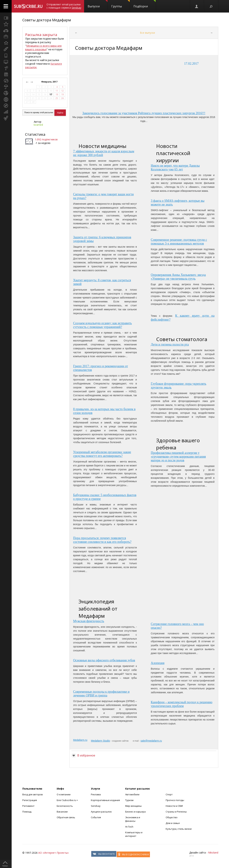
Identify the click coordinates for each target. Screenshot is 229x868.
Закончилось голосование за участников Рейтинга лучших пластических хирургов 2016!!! (144, 113)
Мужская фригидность (89, 621)
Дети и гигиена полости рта (170, 344)
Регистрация (30, 800)
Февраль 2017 (50, 82)
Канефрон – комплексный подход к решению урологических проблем (182, 704)
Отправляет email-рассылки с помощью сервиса (64, 6)
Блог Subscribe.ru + (68, 800)
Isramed (38, 125)
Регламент (28, 806)
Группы (120, 4)
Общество (172, 817)
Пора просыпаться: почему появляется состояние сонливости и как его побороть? (102, 540)
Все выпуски (147, 33)
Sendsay (96, 806)
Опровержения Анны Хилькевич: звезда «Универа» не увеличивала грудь (178, 277)
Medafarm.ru (80, 740)
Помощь (27, 812)
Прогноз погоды (175, 800)
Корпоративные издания (105, 800)
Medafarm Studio (100, 741)
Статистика (35, 134)
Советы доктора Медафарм (47, 20)
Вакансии (62, 812)
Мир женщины (133, 806)
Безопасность (65, 806)
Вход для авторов (33, 794)
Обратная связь (66, 817)
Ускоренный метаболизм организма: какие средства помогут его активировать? (102, 454)
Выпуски (98, 4)
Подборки (145, 4)
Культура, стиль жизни (179, 829)
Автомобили (132, 794)
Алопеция (158, 663)
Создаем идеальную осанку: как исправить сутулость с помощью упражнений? (103, 325)
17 (51, 94)
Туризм (129, 800)
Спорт (169, 794)
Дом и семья (173, 823)
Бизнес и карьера (135, 812)
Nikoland (213, 853)
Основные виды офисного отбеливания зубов (104, 660)
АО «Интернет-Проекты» (53, 853)
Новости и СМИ (174, 806)
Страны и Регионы (176, 812)
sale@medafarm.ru (151, 741)
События (96, 817)
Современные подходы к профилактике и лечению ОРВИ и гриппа (101, 694)
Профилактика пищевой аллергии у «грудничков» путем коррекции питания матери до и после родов (178, 457)
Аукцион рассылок (101, 812)
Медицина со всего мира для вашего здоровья (43, 48)
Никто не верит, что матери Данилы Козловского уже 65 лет (175, 167)
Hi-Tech (129, 827)
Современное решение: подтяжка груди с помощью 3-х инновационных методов (179, 242)
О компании (64, 794)
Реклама (96, 794)
